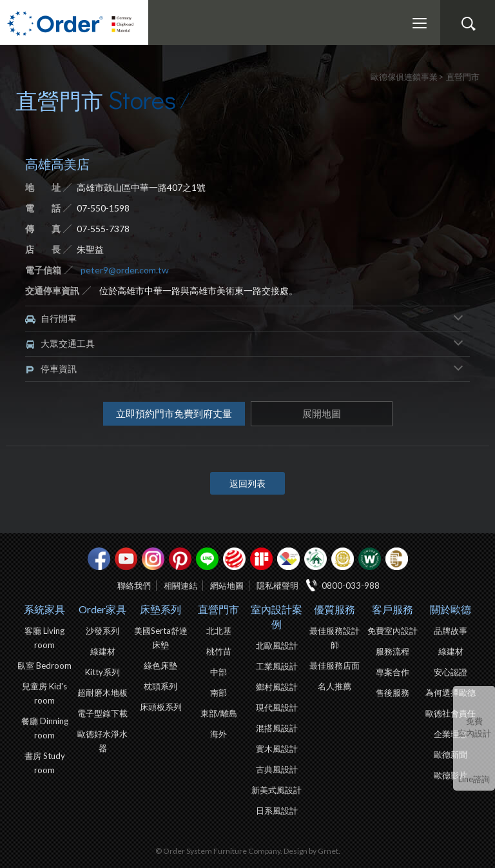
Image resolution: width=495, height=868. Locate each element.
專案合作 (393, 672)
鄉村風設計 (277, 687)
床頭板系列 (161, 707)
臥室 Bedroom (44, 666)
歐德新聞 (451, 755)
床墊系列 (160, 609)
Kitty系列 (102, 672)
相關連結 (180, 586)
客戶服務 (393, 609)
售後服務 (393, 693)
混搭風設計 (277, 728)
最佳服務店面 (335, 666)
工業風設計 (277, 666)
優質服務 (335, 609)
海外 (218, 734)
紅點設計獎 (234, 559)
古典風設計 (277, 769)
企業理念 (451, 734)
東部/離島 (219, 713)
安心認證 (451, 672)
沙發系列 (102, 631)
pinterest (180, 559)
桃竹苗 (219, 651)
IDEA (288, 559)
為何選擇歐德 (451, 693)
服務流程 (393, 651)
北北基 (219, 631)
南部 (218, 693)
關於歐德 (451, 609)
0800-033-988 (351, 586)
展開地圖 (322, 413)
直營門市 (218, 609)
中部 (218, 672)
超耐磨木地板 (102, 693)
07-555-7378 (103, 229)
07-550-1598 (103, 208)
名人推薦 (335, 686)
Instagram (153, 559)
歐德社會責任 (451, 713)
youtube (126, 559)
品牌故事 (451, 631)
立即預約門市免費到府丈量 (174, 413)
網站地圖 (227, 586)
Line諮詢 (474, 779)
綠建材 (315, 559)
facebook (99, 559)
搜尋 (468, 24)
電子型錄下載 (102, 713)
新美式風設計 (277, 790)
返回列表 (247, 483)
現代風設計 (277, 707)
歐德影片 (451, 775)
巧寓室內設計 (397, 559)
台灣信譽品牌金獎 (343, 559)
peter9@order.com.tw (125, 270)
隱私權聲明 (277, 586)
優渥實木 (370, 559)
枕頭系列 (160, 686)
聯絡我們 (134, 586)
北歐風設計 (277, 646)
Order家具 (102, 609)
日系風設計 (277, 811)
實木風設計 (277, 749)
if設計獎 (261, 559)
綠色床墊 (160, 666)
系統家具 (44, 609)
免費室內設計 (474, 727)
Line (207, 559)
